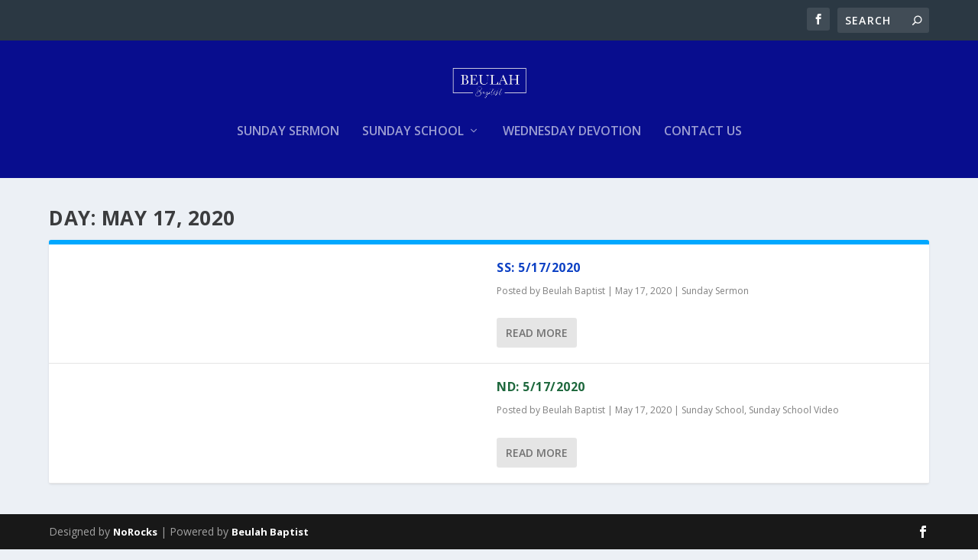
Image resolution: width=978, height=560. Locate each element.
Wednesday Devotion (572, 142)
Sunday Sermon (288, 142)
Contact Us (703, 142)
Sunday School (413, 142)
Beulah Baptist (574, 301)
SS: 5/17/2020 (539, 278)
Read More (537, 343)
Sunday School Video (794, 421)
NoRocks (135, 542)
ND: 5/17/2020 (541, 397)
